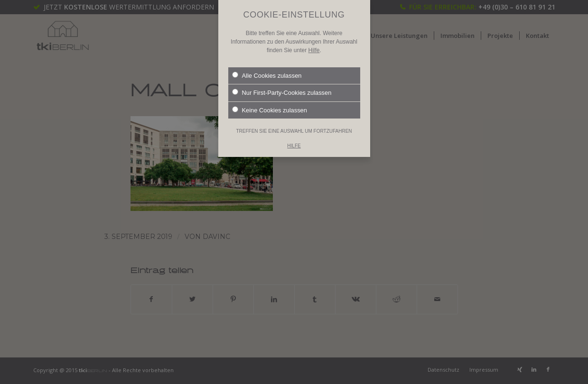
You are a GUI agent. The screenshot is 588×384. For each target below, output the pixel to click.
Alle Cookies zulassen (267, 65)
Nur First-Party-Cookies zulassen (282, 82)
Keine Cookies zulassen (270, 99)
